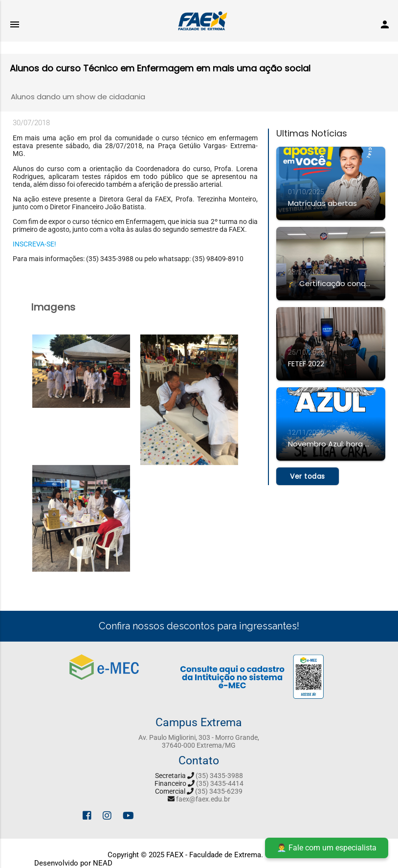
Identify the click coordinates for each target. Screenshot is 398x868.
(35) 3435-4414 (220, 783)
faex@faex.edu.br (203, 799)
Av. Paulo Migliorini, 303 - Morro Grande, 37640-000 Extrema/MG (199, 741)
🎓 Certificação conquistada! (331, 283)
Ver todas (308, 476)
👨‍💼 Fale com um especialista (327, 848)
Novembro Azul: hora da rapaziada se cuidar (331, 444)
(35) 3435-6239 (219, 791)
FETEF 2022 (306, 364)
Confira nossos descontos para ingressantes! (199, 626)
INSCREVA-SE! (34, 244)
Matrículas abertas (322, 203)
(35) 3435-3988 (219, 776)
